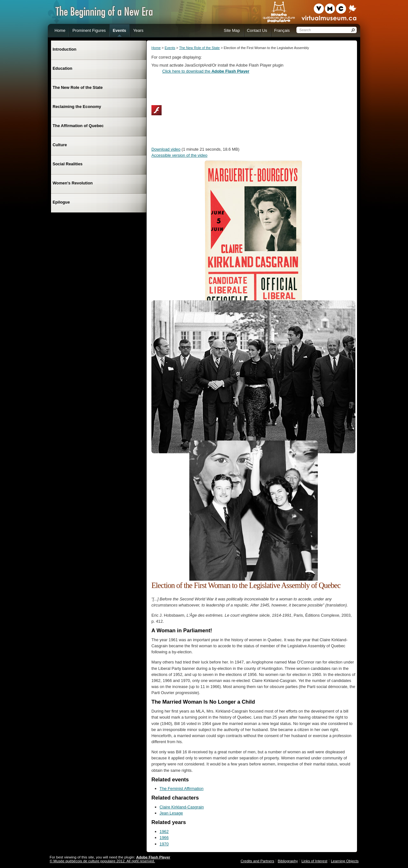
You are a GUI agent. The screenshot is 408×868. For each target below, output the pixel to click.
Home (156, 48)
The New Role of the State (200, 48)
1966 (164, 838)
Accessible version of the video (179, 155)
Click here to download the (206, 71)
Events (170, 48)
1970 (164, 844)
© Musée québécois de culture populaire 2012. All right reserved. (102, 861)
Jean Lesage (171, 813)
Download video (166, 149)
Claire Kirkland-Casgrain (182, 807)
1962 (164, 832)
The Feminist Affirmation (182, 789)
